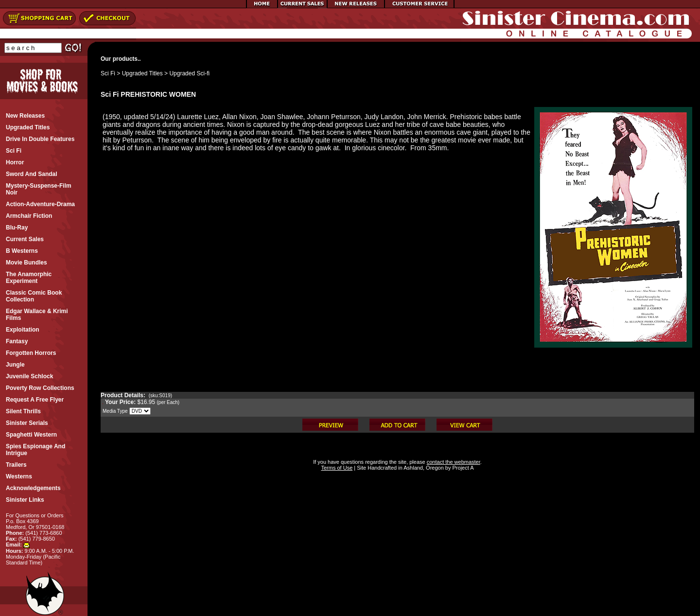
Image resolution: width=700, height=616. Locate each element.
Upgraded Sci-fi (189, 73)
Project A (462, 468)
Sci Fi (108, 73)
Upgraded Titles (142, 73)
